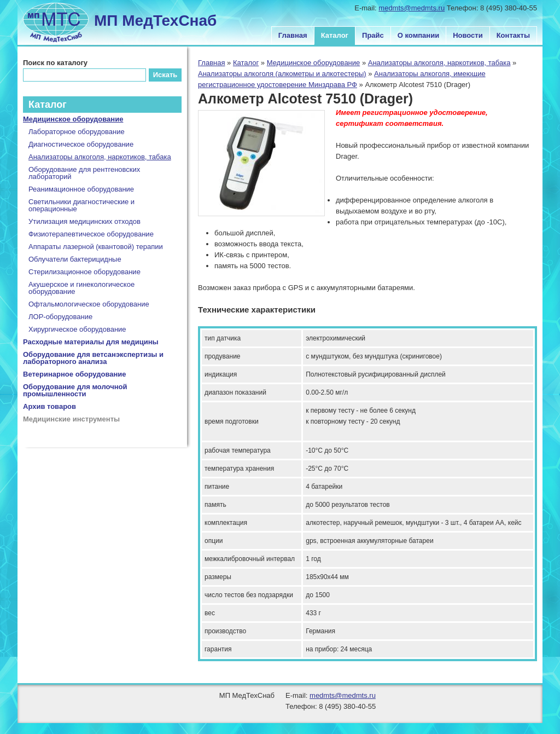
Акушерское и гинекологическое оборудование (81, 288)
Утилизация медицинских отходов (84, 221)
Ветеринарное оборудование (75, 374)
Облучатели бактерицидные (75, 259)
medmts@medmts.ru (412, 8)
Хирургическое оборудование (77, 329)
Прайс (373, 35)
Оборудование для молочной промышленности (75, 390)
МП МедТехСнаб (155, 21)
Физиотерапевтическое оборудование (91, 234)
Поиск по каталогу (55, 63)
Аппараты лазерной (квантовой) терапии (96, 247)
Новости (468, 35)
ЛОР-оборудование (60, 317)
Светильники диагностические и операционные (81, 205)
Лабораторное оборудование (77, 132)
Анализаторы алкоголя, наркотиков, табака (439, 63)
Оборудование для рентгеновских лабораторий (84, 173)
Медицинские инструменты (71, 419)
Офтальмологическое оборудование (89, 304)
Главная (293, 35)
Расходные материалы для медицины (91, 342)
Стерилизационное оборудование (84, 272)
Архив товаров (49, 406)
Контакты (513, 35)
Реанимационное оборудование (81, 189)
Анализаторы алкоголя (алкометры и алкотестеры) (282, 74)
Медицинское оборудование (314, 63)
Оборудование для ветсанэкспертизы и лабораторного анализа (93, 358)
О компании (418, 35)
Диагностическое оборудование (81, 144)
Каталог (335, 35)
